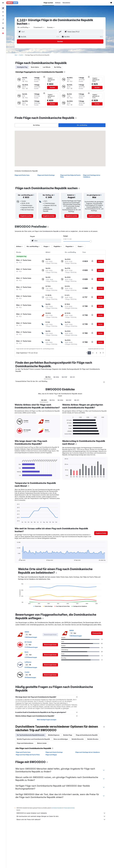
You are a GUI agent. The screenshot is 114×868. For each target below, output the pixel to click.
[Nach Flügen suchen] (3, 8)
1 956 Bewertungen (31, 637)
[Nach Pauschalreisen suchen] (3, 19)
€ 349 (21, 20)
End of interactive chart (16, 476)
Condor (27, 672)
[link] (26, 216)
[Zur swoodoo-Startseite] (12, 3)
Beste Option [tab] (35, 67)
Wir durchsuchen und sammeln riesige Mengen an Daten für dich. (61, 816)
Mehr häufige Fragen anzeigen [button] (47, 720)
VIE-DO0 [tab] (44, 400)
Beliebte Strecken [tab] (93, 739)
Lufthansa (28, 662)
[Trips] (3, 28)
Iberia (26, 652)
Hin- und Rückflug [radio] (82, 125)
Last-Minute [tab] (47, 67)
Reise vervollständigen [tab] (61, 739)
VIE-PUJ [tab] (48, 377)
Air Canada (28, 642)
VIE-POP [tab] (64, 377)
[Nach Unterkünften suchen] (3, 12)
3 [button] (97, 353)
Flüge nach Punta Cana (22, 175)
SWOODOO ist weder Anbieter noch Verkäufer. (61, 813)
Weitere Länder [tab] (42, 743)
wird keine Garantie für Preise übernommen (63, 808)
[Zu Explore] (3, 23)
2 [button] (93, 353)
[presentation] (29, 24)
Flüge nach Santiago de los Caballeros (88, 752)
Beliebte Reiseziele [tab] (78, 739)
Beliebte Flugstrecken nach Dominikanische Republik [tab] (33, 739)
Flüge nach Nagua (51, 755)
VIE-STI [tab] (72, 377)
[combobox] (24, 27)
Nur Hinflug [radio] (36, 125)
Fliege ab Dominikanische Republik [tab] (87, 735)
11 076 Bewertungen (31, 647)
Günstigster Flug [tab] (22, 67)
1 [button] (89, 353)
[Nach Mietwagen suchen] (3, 16)
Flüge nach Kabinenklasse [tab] (25, 743)
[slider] (91, 241)
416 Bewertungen (30, 677)
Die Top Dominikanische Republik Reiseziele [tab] (31, 735)
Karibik (21, 55)
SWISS (27, 632)
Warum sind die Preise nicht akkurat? (61, 820)
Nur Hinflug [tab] (58, 67)
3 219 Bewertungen (31, 657)
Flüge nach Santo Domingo (46, 175)
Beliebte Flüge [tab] (68, 735)
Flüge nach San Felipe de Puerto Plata (28, 755)
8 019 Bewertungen (31, 667)
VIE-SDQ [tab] (56, 377)
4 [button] (100, 353)
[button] (3, 3)
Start (16, 55)
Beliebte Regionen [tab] (54, 735)
